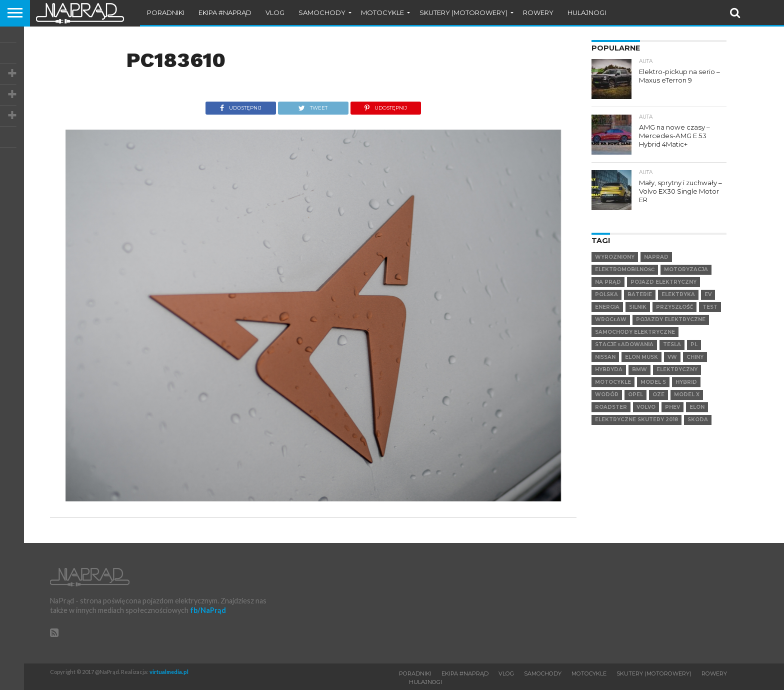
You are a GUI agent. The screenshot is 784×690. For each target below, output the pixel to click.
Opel (635, 395)
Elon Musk (641, 357)
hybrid (686, 382)
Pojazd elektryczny (663, 282)
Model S (653, 382)
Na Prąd (608, 282)
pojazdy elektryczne (671, 319)
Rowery (538, 13)
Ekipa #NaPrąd (225, 13)
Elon (697, 407)
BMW (639, 370)
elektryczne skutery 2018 (636, 420)
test (710, 307)
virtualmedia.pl (169, 672)
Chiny (695, 357)
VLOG (275, 13)
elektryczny (677, 370)
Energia (607, 307)
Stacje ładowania (624, 344)
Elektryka (678, 294)
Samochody (322, 13)
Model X (687, 395)
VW (672, 357)
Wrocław (611, 319)
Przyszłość (674, 307)
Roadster (611, 407)
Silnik (638, 307)
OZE (658, 395)
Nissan (605, 357)
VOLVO (646, 407)
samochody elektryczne (635, 332)
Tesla (672, 344)
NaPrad (656, 257)
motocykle (613, 382)
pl (694, 344)
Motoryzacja (686, 269)
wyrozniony (615, 257)
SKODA (698, 420)
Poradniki (166, 13)
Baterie (640, 294)
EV (708, 294)
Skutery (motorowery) (463, 13)
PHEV (672, 407)
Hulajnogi (587, 13)
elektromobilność (625, 269)
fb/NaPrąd (208, 610)
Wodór (607, 395)
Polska (606, 294)
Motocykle (382, 13)
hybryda (609, 370)
